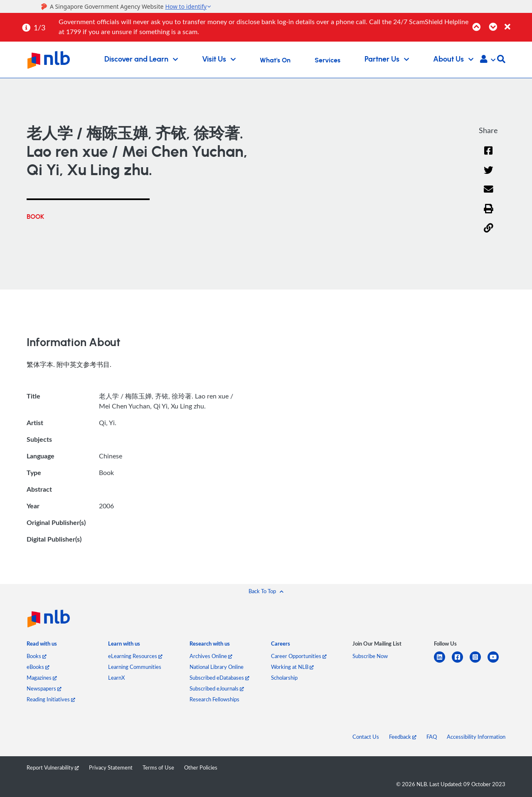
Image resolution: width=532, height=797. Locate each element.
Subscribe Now (370, 656)
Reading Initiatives (51, 699)
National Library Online (217, 667)
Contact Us (366, 737)
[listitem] (42, 645)
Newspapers (44, 688)
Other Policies (201, 767)
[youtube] (496, 662)
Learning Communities (135, 667)
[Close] (517, 22)
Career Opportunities (299, 656)
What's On (275, 60)
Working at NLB (292, 667)
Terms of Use (158, 767)
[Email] (489, 194)
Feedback (403, 737)
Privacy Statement (111, 767)
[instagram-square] (479, 662)
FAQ (432, 737)
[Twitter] (489, 175)
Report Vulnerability (53, 767)
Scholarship (284, 678)
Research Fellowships (214, 699)
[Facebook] (488, 156)
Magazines (42, 678)
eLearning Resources (135, 656)
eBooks (38, 667)
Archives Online (211, 656)
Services (328, 60)
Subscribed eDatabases (219, 678)
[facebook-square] (461, 662)
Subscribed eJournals (217, 688)
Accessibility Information (476, 737)
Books (37, 656)
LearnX (116, 678)
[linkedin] (443, 662)
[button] (488, 60)
